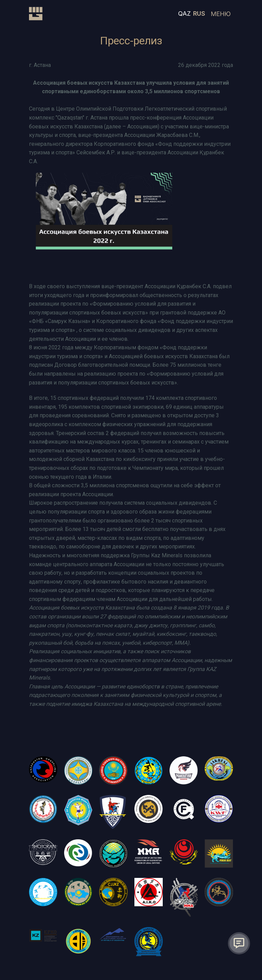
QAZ (184, 13)
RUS (199, 13)
